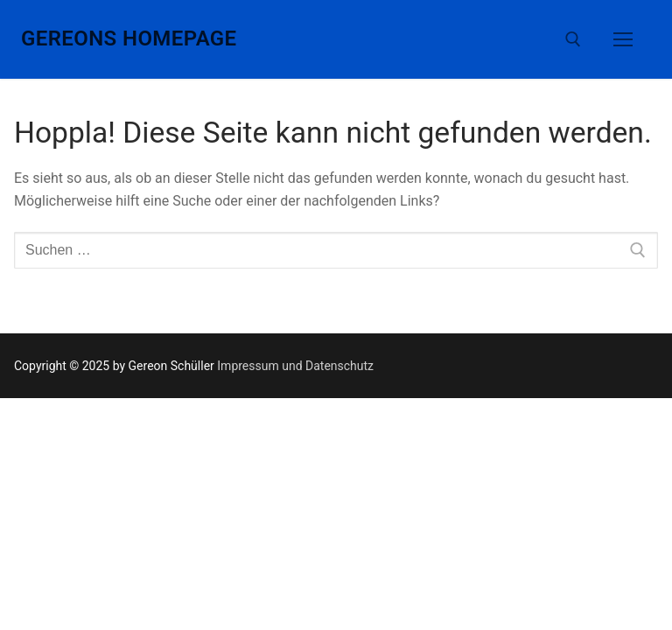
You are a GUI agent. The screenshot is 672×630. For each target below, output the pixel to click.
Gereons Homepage (129, 38)
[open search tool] (573, 39)
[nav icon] (623, 39)
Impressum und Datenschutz (295, 366)
